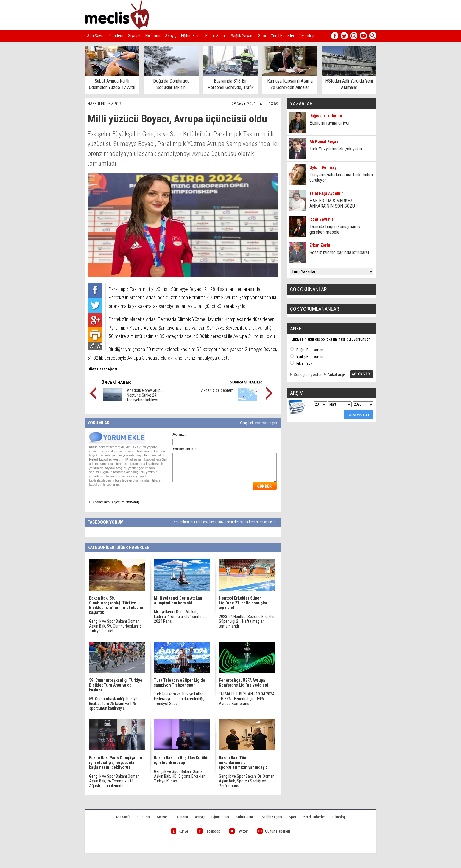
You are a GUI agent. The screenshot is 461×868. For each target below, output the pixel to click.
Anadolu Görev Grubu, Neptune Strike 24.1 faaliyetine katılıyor (145, 395)
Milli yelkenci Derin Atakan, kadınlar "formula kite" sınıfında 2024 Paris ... (180, 617)
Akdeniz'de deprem (217, 390)
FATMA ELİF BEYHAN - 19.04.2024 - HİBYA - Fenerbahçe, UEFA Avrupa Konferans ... (247, 699)
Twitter (239, 831)
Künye (179, 831)
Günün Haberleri (274, 831)
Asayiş (171, 36)
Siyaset (134, 36)
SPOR (116, 104)
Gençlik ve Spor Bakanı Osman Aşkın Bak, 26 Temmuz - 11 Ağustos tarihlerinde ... (114, 781)
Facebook (209, 831)
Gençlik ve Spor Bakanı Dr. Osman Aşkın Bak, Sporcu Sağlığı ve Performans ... (247, 781)
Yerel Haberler (283, 36)
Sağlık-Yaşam (242, 36)
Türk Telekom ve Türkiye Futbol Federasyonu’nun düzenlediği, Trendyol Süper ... (179, 699)
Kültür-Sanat (216, 36)
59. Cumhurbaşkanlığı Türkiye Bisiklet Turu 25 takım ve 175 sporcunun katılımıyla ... (113, 704)
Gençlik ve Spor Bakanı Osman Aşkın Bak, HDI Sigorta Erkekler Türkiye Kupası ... (179, 776)
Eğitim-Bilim (191, 36)
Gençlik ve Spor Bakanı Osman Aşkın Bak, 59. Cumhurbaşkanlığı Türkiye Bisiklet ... (116, 626)
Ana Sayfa (96, 36)
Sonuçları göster (308, 375)
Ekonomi (153, 36)
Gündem (116, 36)
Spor (262, 36)
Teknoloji (307, 36)
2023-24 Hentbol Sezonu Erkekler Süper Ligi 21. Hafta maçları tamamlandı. (247, 621)
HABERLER (96, 104)
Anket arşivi (337, 375)
